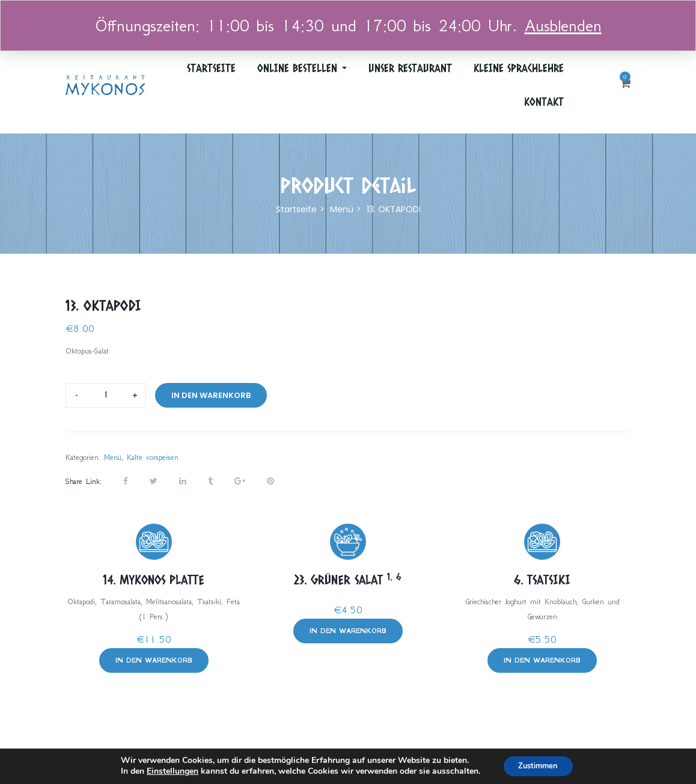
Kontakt (544, 102)
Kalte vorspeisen (153, 457)
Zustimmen (538, 765)
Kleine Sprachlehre (519, 68)
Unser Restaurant (410, 68)
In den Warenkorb (211, 395)
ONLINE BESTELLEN (302, 68)
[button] (625, 84)
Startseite (211, 68)
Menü (342, 209)
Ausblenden (563, 26)
